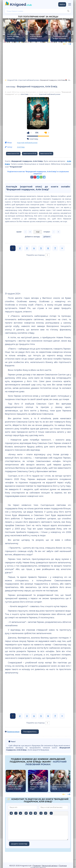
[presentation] (65, 44)
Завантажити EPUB (30, 154)
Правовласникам (13, 732)
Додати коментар (19, 844)
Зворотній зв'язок (50, 866)
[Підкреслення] (20, 813)
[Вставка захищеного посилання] (61, 813)
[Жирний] (11, 813)
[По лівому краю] (26, 813)
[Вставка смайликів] (51, 813)
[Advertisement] (38, 60)
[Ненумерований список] (41, 813)
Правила (37, 866)
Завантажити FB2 (46, 154)
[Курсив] (16, 813)
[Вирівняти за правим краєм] (35, 813)
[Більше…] (11, 817)
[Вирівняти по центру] (31, 813)
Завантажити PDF (13, 154)
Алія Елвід (11, 87)
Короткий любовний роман (50, 94)
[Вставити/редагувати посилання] (56, 813)
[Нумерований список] (46, 813)
